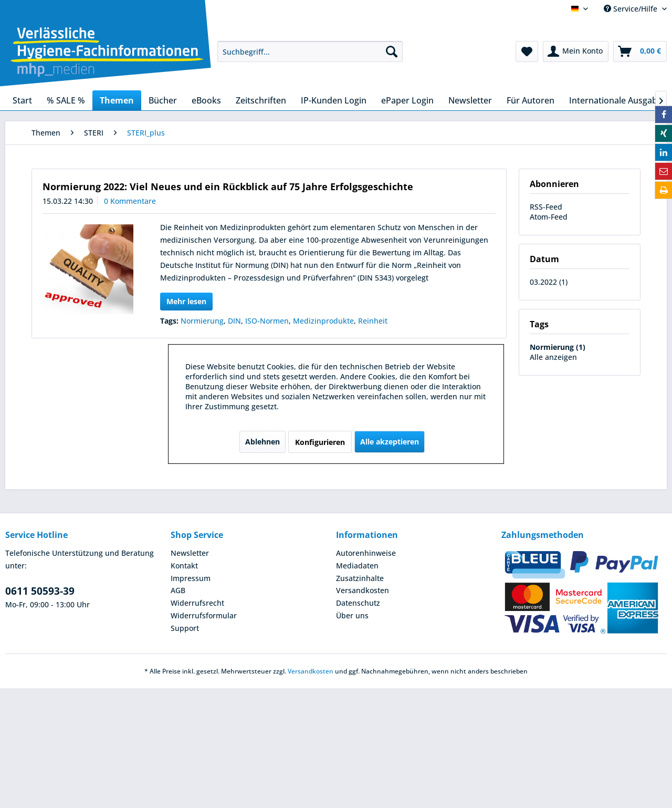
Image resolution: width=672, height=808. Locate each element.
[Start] (22, 100)
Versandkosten (363, 590)
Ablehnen (262, 442)
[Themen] (117, 100)
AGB (178, 590)
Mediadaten (357, 566)
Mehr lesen (186, 301)
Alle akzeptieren (390, 442)
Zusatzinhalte (360, 578)
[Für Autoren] (531, 100)
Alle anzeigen (553, 357)
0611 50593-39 (40, 591)
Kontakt (184, 566)
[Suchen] (392, 51)
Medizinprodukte (323, 321)
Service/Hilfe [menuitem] (632, 9)
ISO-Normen (267, 321)
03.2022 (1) (549, 282)
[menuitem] (310, 51)
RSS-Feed (546, 207)
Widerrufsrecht (197, 603)
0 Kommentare (130, 201)
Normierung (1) (558, 347)
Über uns (352, 615)
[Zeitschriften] (261, 100)
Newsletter (190, 553)
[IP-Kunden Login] (334, 100)
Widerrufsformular (204, 615)
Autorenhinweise (366, 553)
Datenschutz (358, 603)
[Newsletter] (470, 100)
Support (185, 628)
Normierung (202, 321)
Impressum (191, 578)
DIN (234, 321)
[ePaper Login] (407, 100)
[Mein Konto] (576, 51)
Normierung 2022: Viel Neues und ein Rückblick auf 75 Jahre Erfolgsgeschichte (228, 187)
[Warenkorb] (640, 51)
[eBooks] (206, 100)
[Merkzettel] (527, 51)
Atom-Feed (549, 217)
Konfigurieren (320, 442)
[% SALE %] (66, 100)
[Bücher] (163, 100)
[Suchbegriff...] (310, 51)
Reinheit (373, 321)
